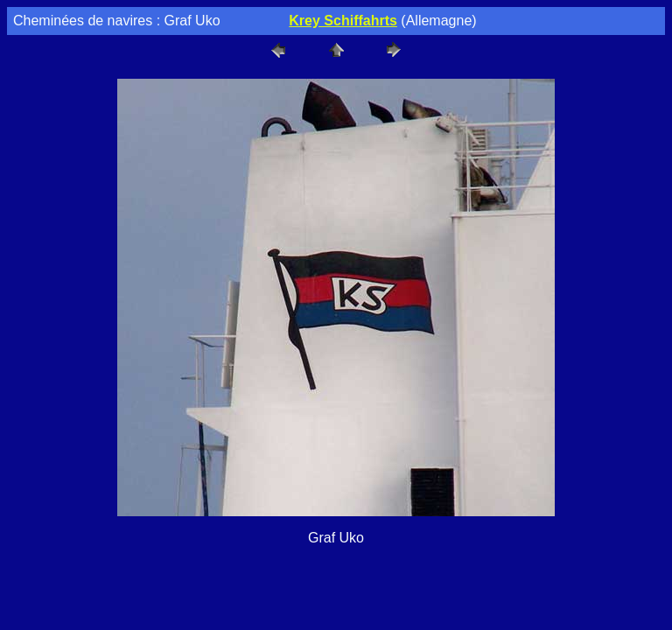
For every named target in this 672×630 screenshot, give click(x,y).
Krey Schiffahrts (343, 21)
